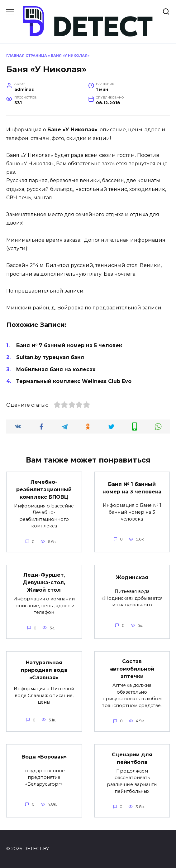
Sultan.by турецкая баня (50, 357)
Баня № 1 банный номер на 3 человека (132, 488)
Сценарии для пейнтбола (132, 758)
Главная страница (27, 56)
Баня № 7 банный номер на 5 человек (69, 345)
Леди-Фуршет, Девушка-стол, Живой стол (44, 582)
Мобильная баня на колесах (56, 369)
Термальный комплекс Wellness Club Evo (74, 381)
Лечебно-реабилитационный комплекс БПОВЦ (44, 489)
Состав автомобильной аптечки (132, 669)
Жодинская (132, 577)
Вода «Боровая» (44, 757)
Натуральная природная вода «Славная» (44, 670)
